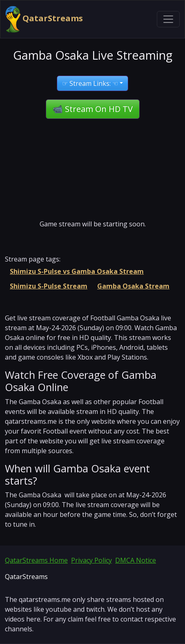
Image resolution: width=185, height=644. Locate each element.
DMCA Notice (136, 560)
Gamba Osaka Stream (133, 286)
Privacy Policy (91, 560)
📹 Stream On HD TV (93, 109)
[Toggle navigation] (168, 19)
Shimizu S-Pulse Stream (49, 286)
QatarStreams (44, 19)
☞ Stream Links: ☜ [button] (90, 83)
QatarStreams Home (36, 560)
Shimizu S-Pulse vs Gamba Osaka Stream (77, 271)
